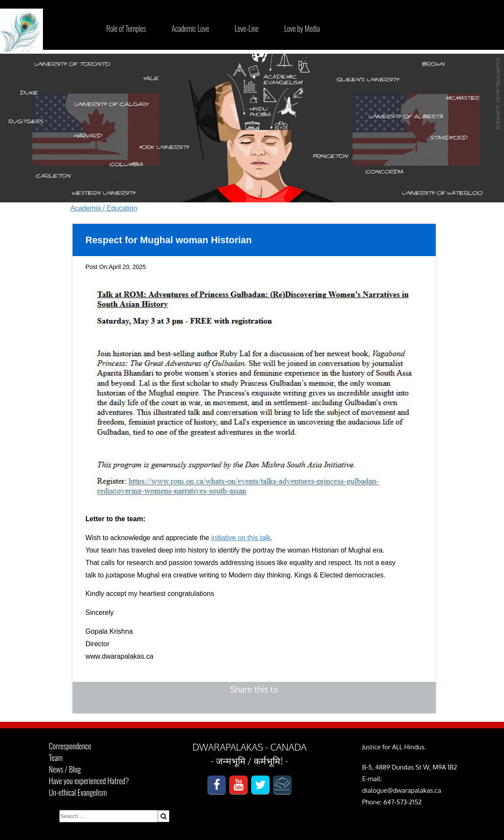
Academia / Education (104, 208)
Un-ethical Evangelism (78, 792)
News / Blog (65, 769)
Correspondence (70, 746)
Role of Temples (126, 28)
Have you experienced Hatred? (89, 781)
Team (56, 758)
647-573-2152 (402, 802)
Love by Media (302, 28)
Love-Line (247, 28)
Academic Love (190, 28)
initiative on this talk (241, 538)
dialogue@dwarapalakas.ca (401, 790)
